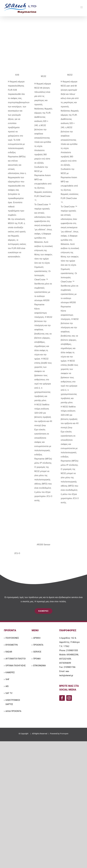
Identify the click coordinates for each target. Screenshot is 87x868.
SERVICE (37, 652)
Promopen (64, 734)
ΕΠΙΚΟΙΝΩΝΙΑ (39, 666)
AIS (7, 686)
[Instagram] (69, 698)
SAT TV (9, 693)
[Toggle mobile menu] (82, 7)
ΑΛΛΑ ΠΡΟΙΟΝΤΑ (13, 711)
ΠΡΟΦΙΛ (37, 659)
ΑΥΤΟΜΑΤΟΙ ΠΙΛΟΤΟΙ (15, 659)
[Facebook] (62, 698)
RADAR (9, 652)
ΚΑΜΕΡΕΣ (10, 672)
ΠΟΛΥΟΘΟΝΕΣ (12, 638)
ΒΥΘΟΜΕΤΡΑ (12, 645)
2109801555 (72, 650)
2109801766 (70, 667)
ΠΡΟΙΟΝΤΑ (38, 645)
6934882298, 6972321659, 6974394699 (69, 659)
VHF (7, 679)
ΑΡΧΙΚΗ (37, 638)
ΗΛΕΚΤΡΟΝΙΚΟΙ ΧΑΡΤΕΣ (13, 702)
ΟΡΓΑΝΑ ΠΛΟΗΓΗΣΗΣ (16, 666)
